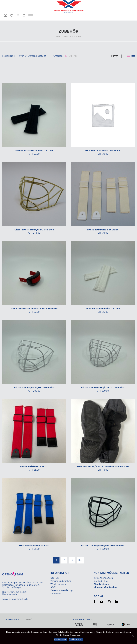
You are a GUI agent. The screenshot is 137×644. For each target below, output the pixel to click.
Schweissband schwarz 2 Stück (34, 151)
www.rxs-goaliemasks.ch (15, 599)
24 (71, 56)
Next (80, 560)
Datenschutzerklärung (61, 591)
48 (75, 56)
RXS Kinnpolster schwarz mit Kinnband (34, 309)
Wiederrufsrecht (58, 584)
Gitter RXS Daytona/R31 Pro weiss (34, 388)
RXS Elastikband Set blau (34, 546)
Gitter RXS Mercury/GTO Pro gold (34, 230)
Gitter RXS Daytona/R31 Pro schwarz (103, 546)
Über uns (55, 578)
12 (66, 56)
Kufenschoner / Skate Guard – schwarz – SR (103, 467)
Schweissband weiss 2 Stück (103, 309)
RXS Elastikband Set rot (34, 467)
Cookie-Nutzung (76, 639)
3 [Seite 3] (72, 560)
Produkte (67, 37)
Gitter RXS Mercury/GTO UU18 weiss (103, 388)
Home (58, 37)
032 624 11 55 (101, 581)
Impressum (56, 594)
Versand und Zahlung (61, 581)
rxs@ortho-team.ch (103, 578)
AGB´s (53, 587)
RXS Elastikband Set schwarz (103, 151)
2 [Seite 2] (64, 560)
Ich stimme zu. (60, 639)
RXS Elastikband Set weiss (103, 230)
